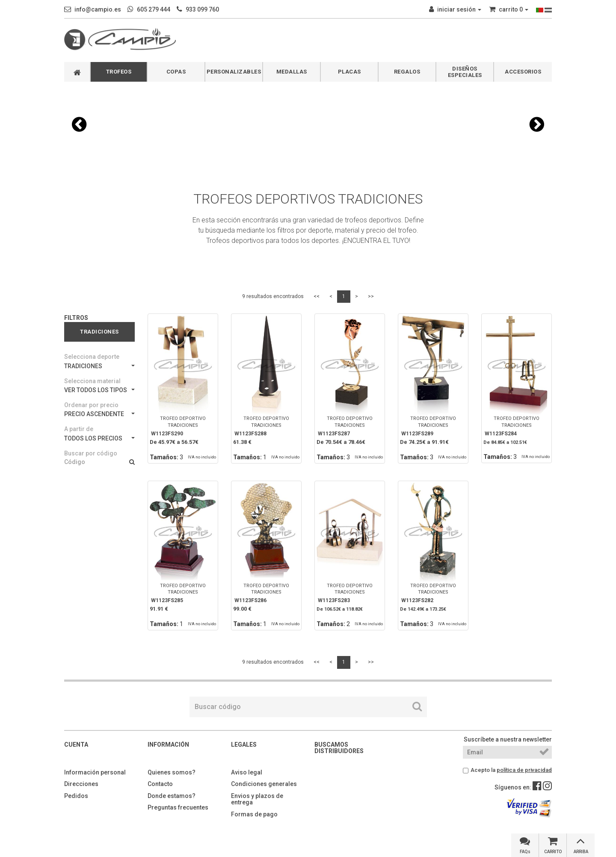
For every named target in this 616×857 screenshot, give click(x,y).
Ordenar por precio (91, 405)
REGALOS (407, 72)
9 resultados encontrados (273, 296)
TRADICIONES (99, 366)
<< (317, 296)
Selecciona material (92, 381)
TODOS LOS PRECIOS (99, 438)
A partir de (79, 429)
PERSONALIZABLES (234, 72)
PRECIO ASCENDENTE (99, 414)
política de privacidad (524, 770)
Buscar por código (91, 453)
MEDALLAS (292, 72)
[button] (79, 124)
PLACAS (349, 72)
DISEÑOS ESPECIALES (465, 72)
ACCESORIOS (523, 72)
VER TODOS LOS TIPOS (99, 390)
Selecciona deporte (92, 357)
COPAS (176, 72)
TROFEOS (119, 72)
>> (371, 296)
